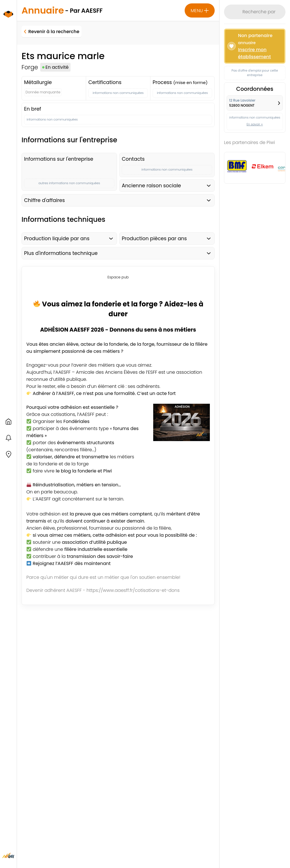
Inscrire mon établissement (255, 53)
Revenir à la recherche (52, 32)
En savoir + (255, 124)
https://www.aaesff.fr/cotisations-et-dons (133, 590)
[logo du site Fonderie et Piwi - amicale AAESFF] (8, 20)
